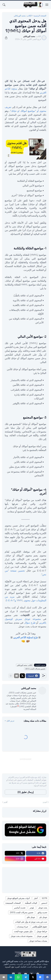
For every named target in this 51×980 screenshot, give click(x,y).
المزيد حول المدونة (12, 967)
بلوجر (32, 908)
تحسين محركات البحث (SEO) (35, 669)
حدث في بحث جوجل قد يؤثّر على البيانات (31, 922)
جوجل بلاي (31, 917)
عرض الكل (11, 721)
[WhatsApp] (18, 977)
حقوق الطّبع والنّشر (40, 927)
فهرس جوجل (42, 936)
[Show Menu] (47, 5)
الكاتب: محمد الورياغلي (23, 16)
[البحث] (4, 5)
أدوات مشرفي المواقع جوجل (18, 898)
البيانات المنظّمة (31, 903)
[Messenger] (40, 977)
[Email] (4, 977)
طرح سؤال (30, 623)
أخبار (36, 898)
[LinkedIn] (11, 977)
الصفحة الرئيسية (40, 16)
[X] (33, 977)
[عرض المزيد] (11, 676)
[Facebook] (47, 977)
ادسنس (44, 903)
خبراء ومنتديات (22, 927)
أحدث (45, 802)
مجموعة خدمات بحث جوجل (22, 936)
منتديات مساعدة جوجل (38, 941)
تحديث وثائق (42, 912)
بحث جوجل (43, 908)
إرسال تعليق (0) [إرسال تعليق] (25, 792)
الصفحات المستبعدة (13, 903)
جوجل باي (43, 917)
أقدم (6, 802)
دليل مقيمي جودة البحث (23, 931)
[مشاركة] (7, 38)
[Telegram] (25, 977)
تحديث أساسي (20, 908)
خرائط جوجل (42, 931)
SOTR (45, 898)
